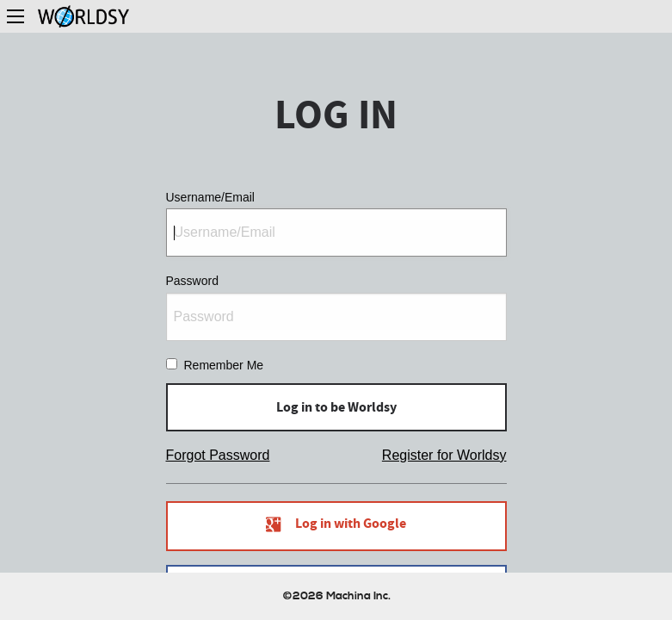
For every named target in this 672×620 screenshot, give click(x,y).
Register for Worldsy (444, 455)
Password (336, 307)
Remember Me (224, 365)
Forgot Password (218, 455)
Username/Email (336, 223)
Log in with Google (336, 527)
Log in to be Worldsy (336, 407)
